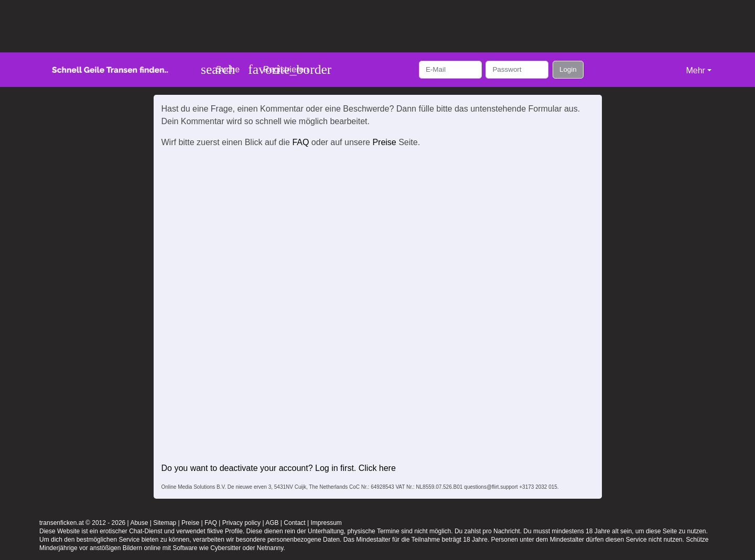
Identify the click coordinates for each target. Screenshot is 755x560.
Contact (294, 523)
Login (568, 69)
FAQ (300, 142)
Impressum (326, 523)
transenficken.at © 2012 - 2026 (82, 523)
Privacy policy (241, 523)
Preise (384, 142)
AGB (272, 523)
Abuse (139, 523)
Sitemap (165, 523)
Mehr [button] (695, 70)
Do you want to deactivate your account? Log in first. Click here (279, 468)
